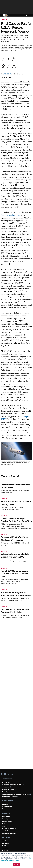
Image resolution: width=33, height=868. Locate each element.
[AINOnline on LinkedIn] (12, 774)
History (4, 846)
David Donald (8, 74)
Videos (4, 824)
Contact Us (5, 848)
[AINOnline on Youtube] (5, 774)
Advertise (6, 850)
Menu (27, 15)
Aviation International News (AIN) (13, 785)
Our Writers (6, 843)
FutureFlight (6, 792)
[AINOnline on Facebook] (1, 774)
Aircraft (4, 20)
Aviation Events (7, 831)
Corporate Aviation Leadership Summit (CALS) (16, 794)
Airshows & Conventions (9, 828)
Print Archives (6, 817)
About (4, 841)
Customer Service (7, 807)
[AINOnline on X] (8, 774)
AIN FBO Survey (8, 782)
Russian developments (11, 215)
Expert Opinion (7, 819)
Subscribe (5, 804)
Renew (4, 809)
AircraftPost (7, 787)
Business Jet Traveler (9, 789)
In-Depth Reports (7, 821)
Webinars (5, 826)
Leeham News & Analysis (11, 797)
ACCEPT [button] (16, 864)
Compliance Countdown (9, 833)
